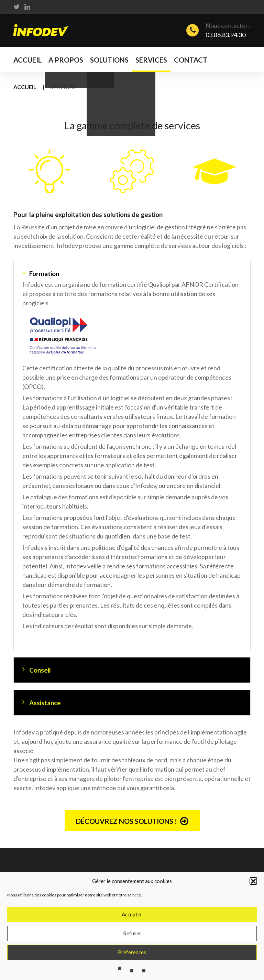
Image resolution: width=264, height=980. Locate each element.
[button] (253, 897)
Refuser (132, 949)
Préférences (132, 968)
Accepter (132, 930)
